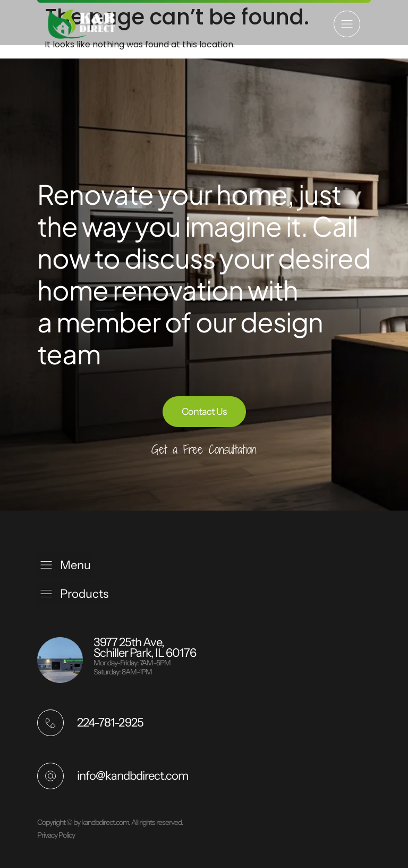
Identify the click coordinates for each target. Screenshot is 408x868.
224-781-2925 (110, 723)
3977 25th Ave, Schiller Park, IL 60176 (145, 648)
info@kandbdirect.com (133, 776)
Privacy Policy (56, 835)
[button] (347, 24)
